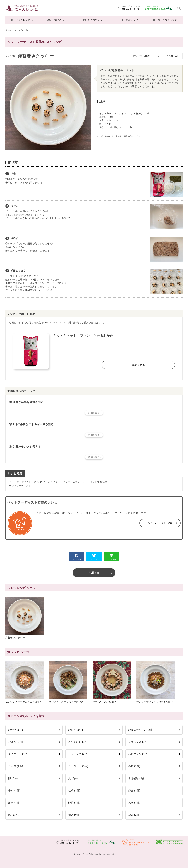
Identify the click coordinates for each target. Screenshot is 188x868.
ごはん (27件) (16, 742)
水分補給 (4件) (137, 778)
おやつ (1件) (16, 730)
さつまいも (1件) (78, 742)
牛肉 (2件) (14, 790)
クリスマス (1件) (138, 742)
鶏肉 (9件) (74, 815)
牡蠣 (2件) (74, 790)
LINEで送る (111, 557)
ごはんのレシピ (59, 20)
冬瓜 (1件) (134, 766)
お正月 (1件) (76, 730)
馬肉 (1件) (134, 803)
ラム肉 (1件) (16, 766)
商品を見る (138, 365)
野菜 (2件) (74, 803)
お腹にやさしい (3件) (141, 730)
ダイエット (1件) (18, 754)
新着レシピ (130, 20)
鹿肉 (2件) (134, 815)
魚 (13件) (14, 815)
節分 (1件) (134, 790)
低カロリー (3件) (78, 766)
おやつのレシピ (94, 20)
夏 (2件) (73, 778)
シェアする (77, 557)
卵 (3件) (13, 778)
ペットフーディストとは (160, 523)
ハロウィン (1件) (138, 754)
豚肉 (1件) (14, 803)
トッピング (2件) (78, 754)
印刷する (94, 573)
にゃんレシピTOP (23, 20)
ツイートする (94, 557)
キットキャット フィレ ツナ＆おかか (121, 113)
